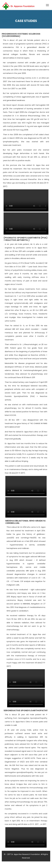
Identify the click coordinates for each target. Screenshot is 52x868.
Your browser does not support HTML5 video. (26, 200)
